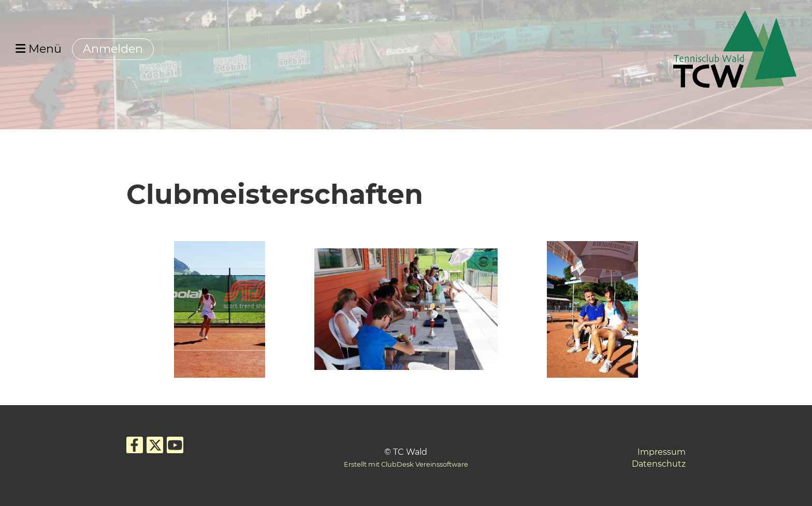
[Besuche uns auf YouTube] (175, 447)
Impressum (662, 452)
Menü (39, 49)
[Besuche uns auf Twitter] (155, 447)
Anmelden (113, 49)
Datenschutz (659, 464)
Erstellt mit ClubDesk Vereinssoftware (406, 464)
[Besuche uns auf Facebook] (135, 447)
